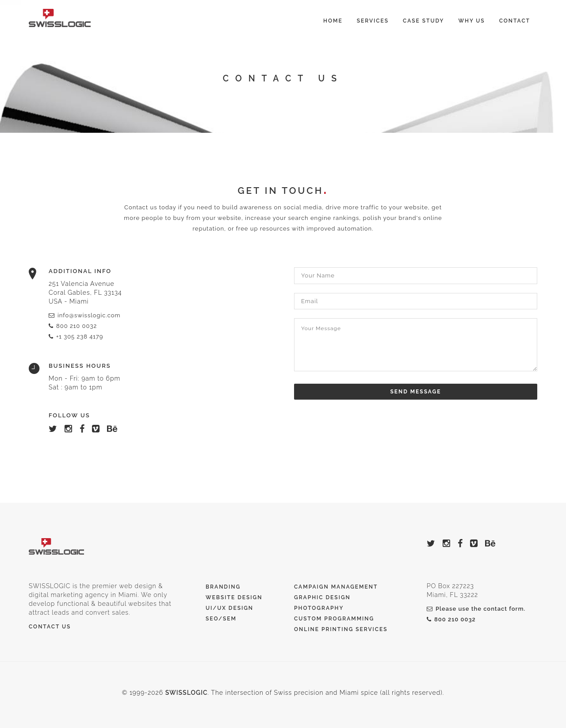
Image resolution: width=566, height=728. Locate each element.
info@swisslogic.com (84, 315)
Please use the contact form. (476, 609)
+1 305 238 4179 (76, 337)
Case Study (423, 21)
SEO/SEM (221, 619)
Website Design (234, 597)
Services (373, 21)
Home (333, 21)
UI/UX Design (229, 608)
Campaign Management (336, 587)
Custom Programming (334, 619)
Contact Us (50, 627)
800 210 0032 (73, 326)
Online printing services (341, 629)
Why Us (471, 21)
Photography (319, 608)
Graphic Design (322, 597)
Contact (515, 21)
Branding (223, 587)
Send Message (416, 392)
